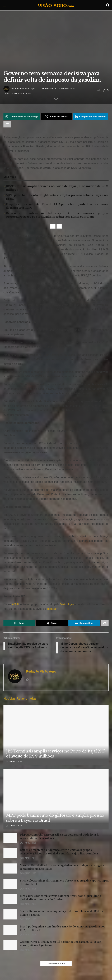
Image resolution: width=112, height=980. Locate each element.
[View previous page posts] (53, 226)
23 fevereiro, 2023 (51, 89)
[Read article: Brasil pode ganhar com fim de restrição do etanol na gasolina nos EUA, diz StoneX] (10, 930)
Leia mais (70, 89)
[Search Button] (108, 5)
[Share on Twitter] (56, 117)
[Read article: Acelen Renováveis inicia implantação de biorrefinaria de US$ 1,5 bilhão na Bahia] (10, 914)
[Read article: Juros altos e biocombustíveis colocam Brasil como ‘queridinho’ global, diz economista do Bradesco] (10, 899)
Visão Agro (67, 604)
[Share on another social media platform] (7, 124)
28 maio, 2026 (14, 761)
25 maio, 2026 (28, 904)
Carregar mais (56, 963)
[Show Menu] (4, 5)
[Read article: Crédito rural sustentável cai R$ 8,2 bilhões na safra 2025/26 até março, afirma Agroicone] (10, 945)
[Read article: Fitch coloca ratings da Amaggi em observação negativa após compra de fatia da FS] (10, 884)
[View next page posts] (59, 226)
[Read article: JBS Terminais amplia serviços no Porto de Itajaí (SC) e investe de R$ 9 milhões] (56, 742)
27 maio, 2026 (14, 826)
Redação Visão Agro (25, 89)
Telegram (53, 609)
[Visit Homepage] (56, 5)
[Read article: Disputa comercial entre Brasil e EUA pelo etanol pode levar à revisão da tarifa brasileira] (10, 838)
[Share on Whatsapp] (22, 117)
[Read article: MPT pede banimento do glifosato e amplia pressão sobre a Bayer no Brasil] (56, 806)
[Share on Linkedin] (90, 117)
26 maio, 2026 (28, 858)
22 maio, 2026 (28, 950)
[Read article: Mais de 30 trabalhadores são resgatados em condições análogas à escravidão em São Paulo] (10, 868)
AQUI (15, 604)
